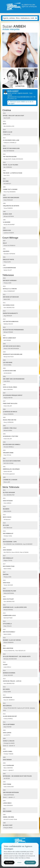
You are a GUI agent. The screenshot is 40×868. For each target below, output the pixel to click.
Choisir (19, 863)
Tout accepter (30, 863)
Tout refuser (9, 863)
